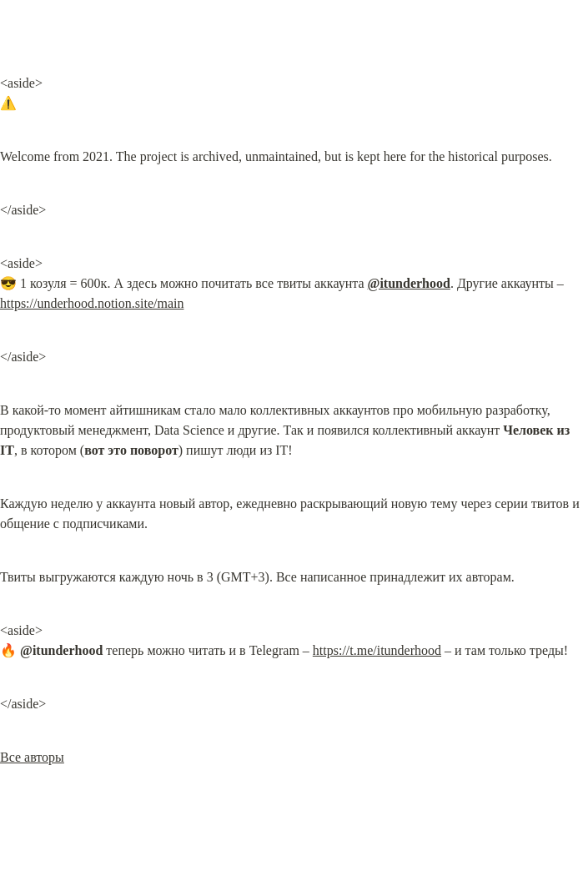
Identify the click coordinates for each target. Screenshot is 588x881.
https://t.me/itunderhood (377, 650)
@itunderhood (409, 283)
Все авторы (32, 757)
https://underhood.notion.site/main (92, 303)
